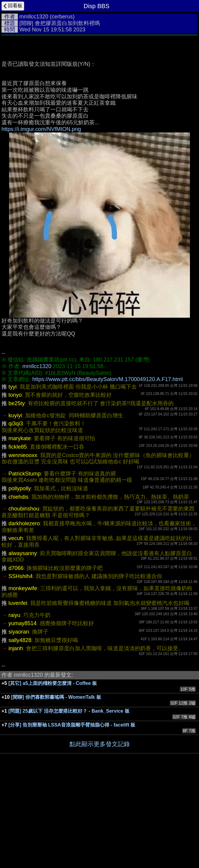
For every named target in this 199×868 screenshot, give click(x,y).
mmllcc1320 (34, 17)
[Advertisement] (99, 84)
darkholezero (24, 614)
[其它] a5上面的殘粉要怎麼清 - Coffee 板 (53, 774)
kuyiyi (15, 506)
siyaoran (19, 722)
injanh (16, 739)
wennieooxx (23, 546)
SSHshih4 (21, 667)
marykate (20, 529)
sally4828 (20, 731)
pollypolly (20, 579)
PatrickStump (25, 564)
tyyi (13, 477)
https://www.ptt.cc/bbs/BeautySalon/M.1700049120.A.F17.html (108, 470)
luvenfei (18, 694)
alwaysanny (23, 644)
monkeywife (23, 679)
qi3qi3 (16, 514)
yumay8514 (22, 714)
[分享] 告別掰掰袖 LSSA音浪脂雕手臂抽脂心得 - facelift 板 (72, 815)
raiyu (14, 706)
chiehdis (18, 587)
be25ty (17, 494)
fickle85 (18, 537)
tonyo (15, 485)
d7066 (16, 659)
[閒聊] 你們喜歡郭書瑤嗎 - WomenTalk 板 (56, 788)
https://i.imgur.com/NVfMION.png (41, 220)
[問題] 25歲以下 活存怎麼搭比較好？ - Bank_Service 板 (69, 801)
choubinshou (24, 599)
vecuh (16, 629)
